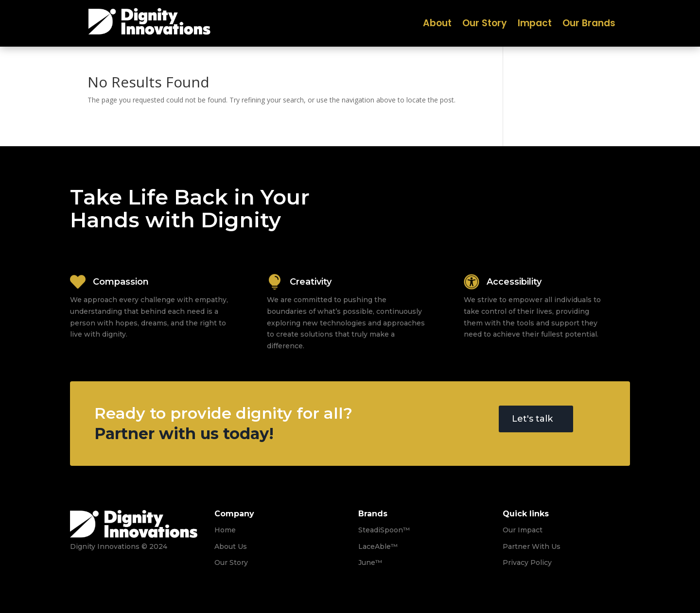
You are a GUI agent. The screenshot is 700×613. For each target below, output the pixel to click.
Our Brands (589, 25)
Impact (535, 25)
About (437, 25)
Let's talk (532, 419)
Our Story (485, 25)
